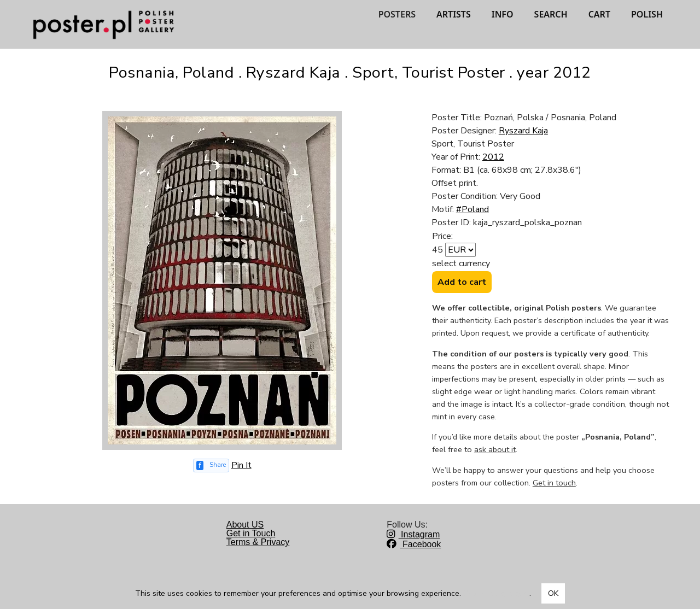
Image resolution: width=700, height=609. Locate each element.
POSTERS (397, 14)
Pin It (241, 465)
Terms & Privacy (258, 542)
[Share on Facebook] (211, 465)
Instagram (413, 534)
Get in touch (554, 483)
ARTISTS (454, 14)
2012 (493, 157)
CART (599, 14)
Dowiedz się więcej (496, 593)
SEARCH (551, 14)
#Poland (472, 209)
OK (553, 593)
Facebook (414, 544)
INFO (503, 14)
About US (245, 525)
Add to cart (462, 282)
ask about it (495, 449)
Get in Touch (251, 533)
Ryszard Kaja (523, 131)
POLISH (647, 14)
